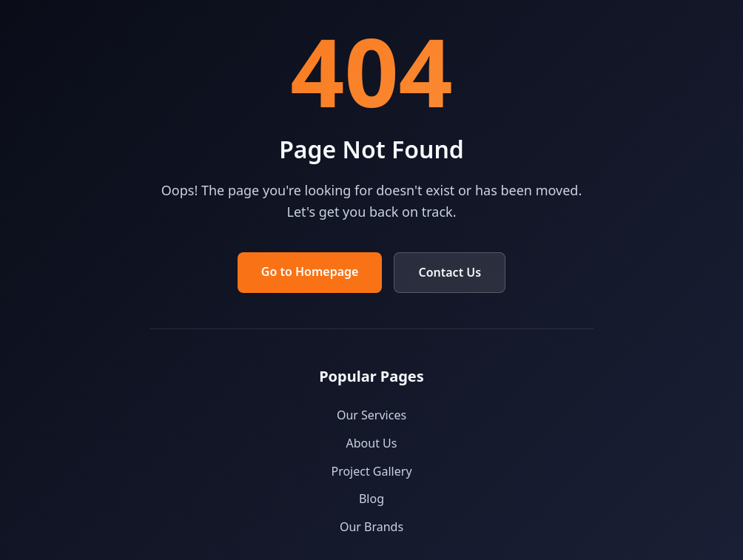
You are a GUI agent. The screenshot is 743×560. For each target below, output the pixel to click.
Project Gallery (371, 471)
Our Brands (371, 527)
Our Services (371, 415)
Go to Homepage (310, 271)
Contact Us (450, 272)
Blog (371, 499)
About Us (372, 443)
